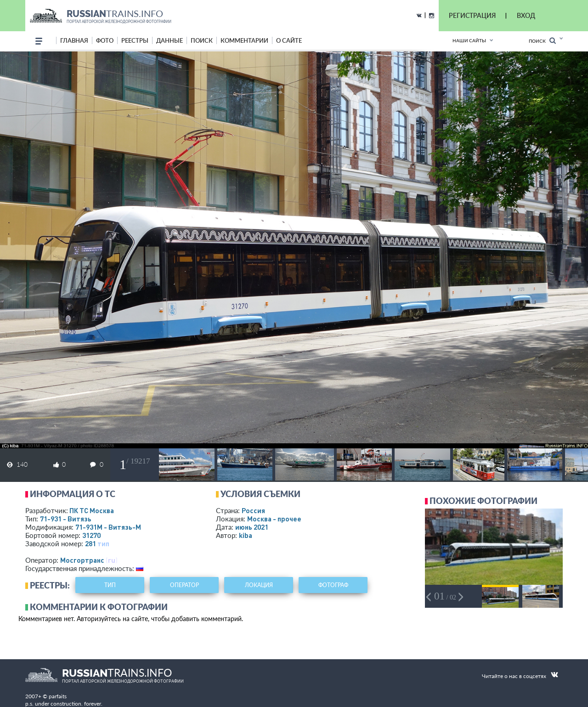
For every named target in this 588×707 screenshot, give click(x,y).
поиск (202, 40)
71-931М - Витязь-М (108, 527)
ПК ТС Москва (92, 510)
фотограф (333, 585)
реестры (135, 40)
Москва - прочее (274, 519)
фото (105, 40)
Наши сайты (469, 40)
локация (259, 585)
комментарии (244, 40)
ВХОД (526, 15)
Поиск (542, 41)
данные (170, 40)
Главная (74, 40)
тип (103, 543)
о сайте (289, 40)
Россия (253, 510)
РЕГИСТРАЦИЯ (472, 15)
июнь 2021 (252, 527)
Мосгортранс (82, 560)
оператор (184, 585)
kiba (246, 535)
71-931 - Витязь (66, 519)
